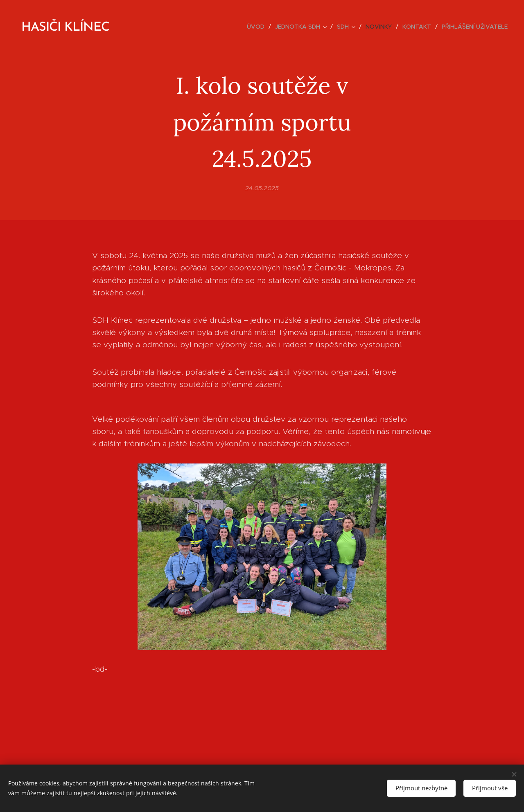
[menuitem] (258, 27)
